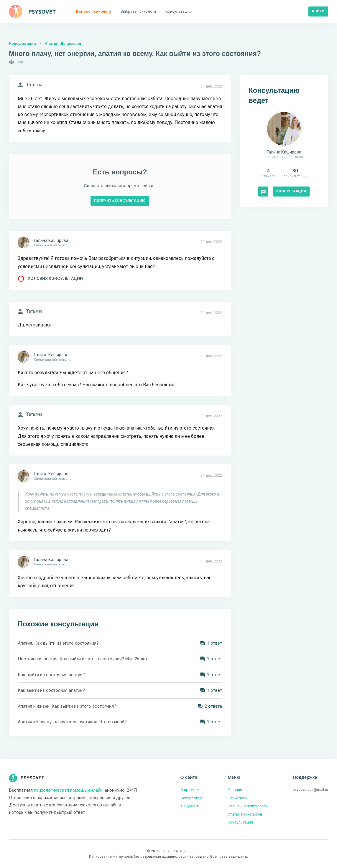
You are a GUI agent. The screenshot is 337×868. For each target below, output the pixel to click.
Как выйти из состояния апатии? (51, 675)
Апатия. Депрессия (63, 43)
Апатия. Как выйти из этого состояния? (58, 643)
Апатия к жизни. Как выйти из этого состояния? (67, 706)
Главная (235, 790)
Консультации (23, 43)
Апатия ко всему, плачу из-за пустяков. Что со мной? (72, 722)
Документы (191, 806)
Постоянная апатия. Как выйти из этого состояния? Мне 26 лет (83, 659)
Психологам (191, 798)
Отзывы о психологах (247, 806)
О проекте (190, 790)
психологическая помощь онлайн (68, 790)
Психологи (237, 798)
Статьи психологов (245, 814)
